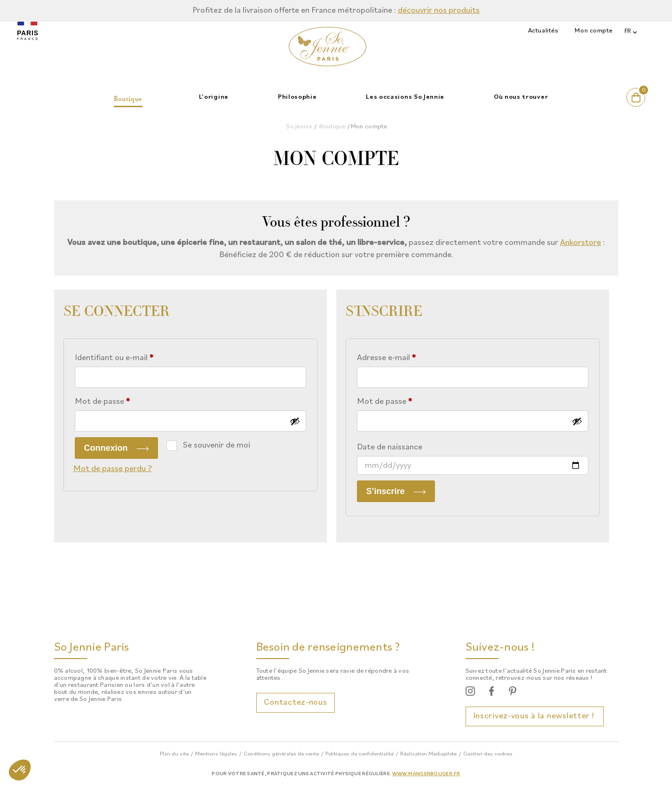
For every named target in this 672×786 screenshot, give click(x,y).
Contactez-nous (296, 703)
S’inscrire (386, 491)
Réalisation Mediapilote (428, 754)
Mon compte (594, 31)
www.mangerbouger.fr (426, 774)
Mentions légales (216, 754)
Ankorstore (581, 243)
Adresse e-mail (407, 356)
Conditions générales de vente (281, 754)
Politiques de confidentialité (360, 754)
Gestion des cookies (488, 754)
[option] (336, 11)
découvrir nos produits (439, 11)
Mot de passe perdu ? (113, 469)
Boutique (332, 127)
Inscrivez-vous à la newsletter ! (535, 716)
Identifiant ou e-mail (134, 356)
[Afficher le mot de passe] (295, 421)
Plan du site (174, 754)
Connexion (106, 448)
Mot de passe (123, 400)
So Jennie (299, 127)
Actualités (543, 31)
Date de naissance (390, 447)
